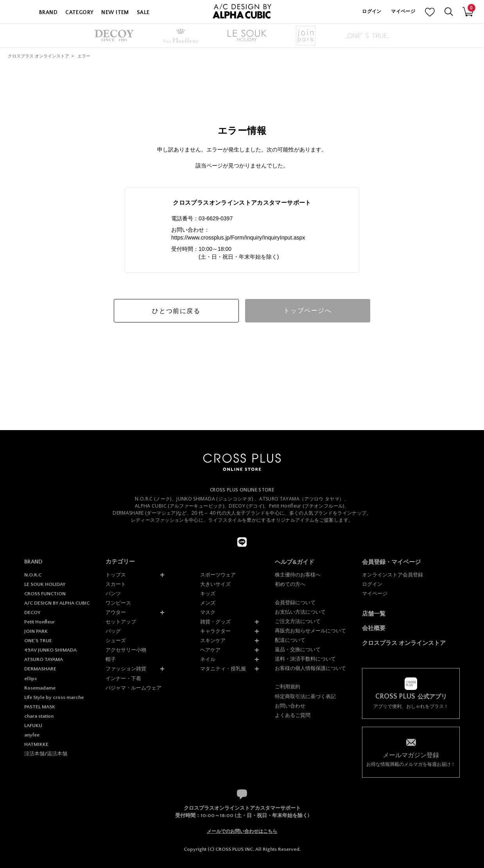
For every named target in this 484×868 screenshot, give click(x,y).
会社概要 (374, 628)
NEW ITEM (115, 13)
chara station (39, 716)
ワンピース (118, 603)
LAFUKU (33, 726)
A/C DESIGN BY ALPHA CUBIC (57, 603)
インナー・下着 (123, 678)
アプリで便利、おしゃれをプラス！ (411, 701)
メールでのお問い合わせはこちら (242, 831)
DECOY (32, 612)
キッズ (208, 593)
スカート (116, 584)
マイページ (403, 12)
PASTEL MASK (40, 707)
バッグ (113, 631)
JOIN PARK (36, 631)
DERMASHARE (40, 669)
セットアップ (121, 622)
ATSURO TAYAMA (44, 659)
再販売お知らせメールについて (310, 631)
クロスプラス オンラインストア (39, 56)
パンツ (113, 593)
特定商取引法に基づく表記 (305, 696)
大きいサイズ (215, 584)
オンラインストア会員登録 (393, 575)
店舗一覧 (374, 613)
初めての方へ (290, 584)
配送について (290, 640)
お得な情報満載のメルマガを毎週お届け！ (411, 759)
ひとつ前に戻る (176, 311)
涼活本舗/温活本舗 (46, 754)
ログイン (372, 12)
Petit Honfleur (39, 622)
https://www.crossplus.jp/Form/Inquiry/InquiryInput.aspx (238, 238)
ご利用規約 (288, 687)
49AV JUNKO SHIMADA (50, 650)
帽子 (111, 659)
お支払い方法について (300, 612)
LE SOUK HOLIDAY (45, 584)
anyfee (32, 735)
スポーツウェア (218, 575)
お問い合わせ (290, 706)
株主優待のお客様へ (298, 575)
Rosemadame (40, 688)
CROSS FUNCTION (45, 594)
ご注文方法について (298, 621)
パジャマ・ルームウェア (134, 688)
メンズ (208, 603)
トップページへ (307, 311)
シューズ (116, 640)
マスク (208, 612)
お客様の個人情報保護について (310, 668)
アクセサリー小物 (126, 650)
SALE (143, 13)
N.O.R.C (33, 575)
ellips (30, 679)
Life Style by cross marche (54, 697)
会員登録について (295, 602)
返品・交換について (298, 649)
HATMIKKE (36, 744)
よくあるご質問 (293, 715)
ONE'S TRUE (38, 641)
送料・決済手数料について (305, 659)
